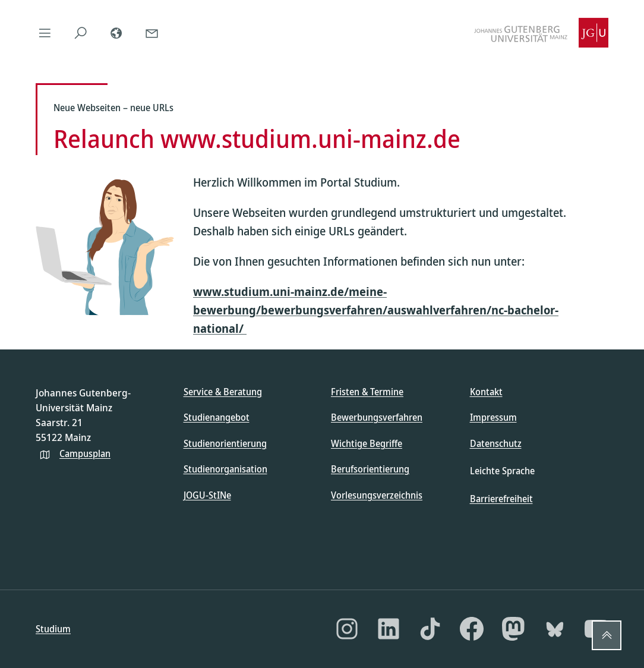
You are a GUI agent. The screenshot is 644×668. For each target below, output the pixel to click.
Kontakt (486, 392)
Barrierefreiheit (501, 499)
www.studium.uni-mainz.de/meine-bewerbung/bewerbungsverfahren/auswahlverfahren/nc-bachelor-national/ (376, 310)
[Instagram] (347, 629)
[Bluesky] (555, 629)
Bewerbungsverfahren (377, 417)
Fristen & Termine (367, 392)
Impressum (493, 417)
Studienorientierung (225, 443)
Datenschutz (496, 443)
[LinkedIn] (389, 629)
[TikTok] (430, 629)
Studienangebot (217, 417)
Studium (53, 629)
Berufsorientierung (370, 469)
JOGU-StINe (207, 495)
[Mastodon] (513, 629)
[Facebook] (472, 629)
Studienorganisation (225, 469)
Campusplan (85, 453)
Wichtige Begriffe (367, 443)
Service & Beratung (223, 392)
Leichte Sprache (502, 471)
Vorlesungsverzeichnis (377, 495)
